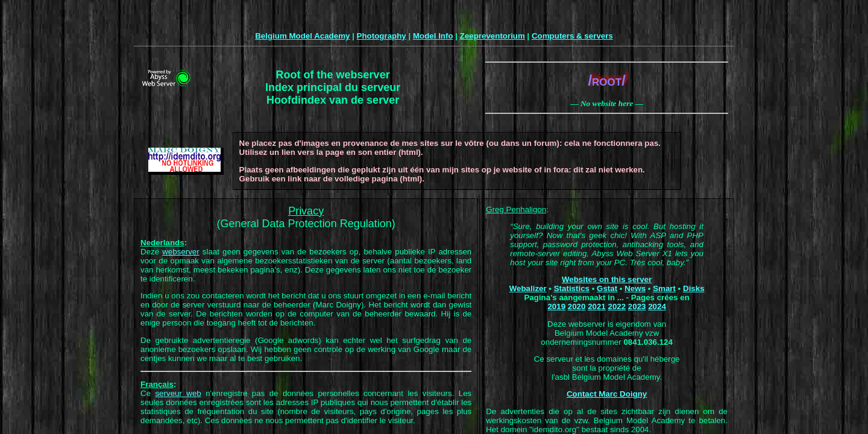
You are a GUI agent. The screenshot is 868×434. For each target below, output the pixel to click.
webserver (181, 252)
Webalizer (528, 288)
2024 (657, 307)
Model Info (433, 36)
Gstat (607, 288)
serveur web (178, 393)
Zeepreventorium (492, 36)
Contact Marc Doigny (607, 394)
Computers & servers (572, 36)
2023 (637, 307)
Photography (382, 36)
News (635, 288)
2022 (617, 307)
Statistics (572, 288)
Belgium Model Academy (302, 36)
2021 (597, 307)
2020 (577, 307)
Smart (664, 288)
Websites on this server (607, 279)
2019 (556, 307)
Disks (694, 288)
